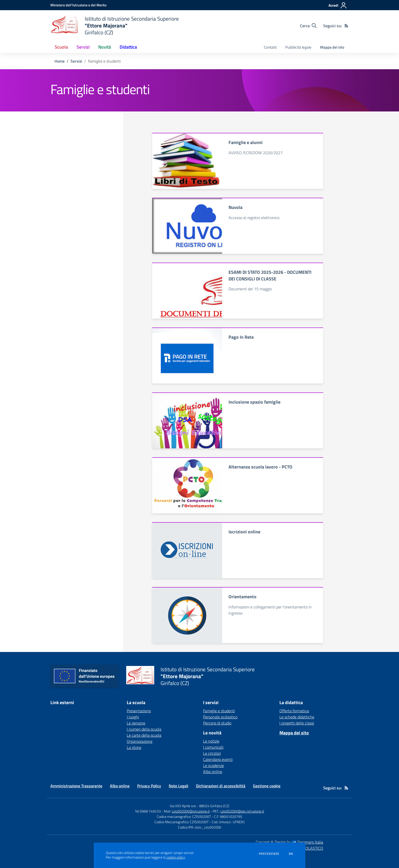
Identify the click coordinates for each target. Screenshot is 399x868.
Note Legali (179, 786)
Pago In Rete (241, 337)
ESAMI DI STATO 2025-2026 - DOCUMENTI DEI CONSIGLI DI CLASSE (270, 275)
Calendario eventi (218, 759)
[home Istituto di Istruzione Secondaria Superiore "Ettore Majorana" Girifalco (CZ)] (115, 26)
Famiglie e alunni (246, 142)
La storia (134, 747)
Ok (291, 854)
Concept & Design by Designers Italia (289, 842)
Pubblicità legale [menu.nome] (298, 47)
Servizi (76, 61)
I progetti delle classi (297, 723)
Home (60, 61)
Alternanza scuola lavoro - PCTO (260, 467)
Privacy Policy (149, 786)
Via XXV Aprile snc (183, 806)
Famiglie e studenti (219, 711)
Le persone (136, 723)
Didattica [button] (128, 47)
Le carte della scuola (144, 735)
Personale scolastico (220, 717)
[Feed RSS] (346, 26)
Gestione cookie (267, 786)
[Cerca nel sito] (308, 26)
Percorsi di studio (217, 723)
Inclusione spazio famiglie (254, 402)
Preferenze (269, 854)
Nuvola (236, 207)
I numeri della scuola (144, 729)
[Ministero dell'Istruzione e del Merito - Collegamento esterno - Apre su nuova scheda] (78, 5)
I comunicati (213, 747)
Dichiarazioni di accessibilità (221, 786)
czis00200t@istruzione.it (191, 811)
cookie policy (176, 857)
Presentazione (139, 711)
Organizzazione (140, 741)
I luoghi (133, 717)
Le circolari (212, 753)
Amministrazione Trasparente (76, 786)
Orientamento (243, 597)
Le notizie (211, 741)
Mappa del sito (332, 47)
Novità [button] (105, 47)
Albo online (213, 772)
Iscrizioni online (244, 532)
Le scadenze (213, 765)
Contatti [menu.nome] (270, 47)
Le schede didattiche (297, 717)
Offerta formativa (294, 711)
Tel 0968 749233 (148, 811)
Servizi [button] (83, 47)
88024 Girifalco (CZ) (214, 806)
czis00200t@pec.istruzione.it (242, 811)
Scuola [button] (61, 47)
